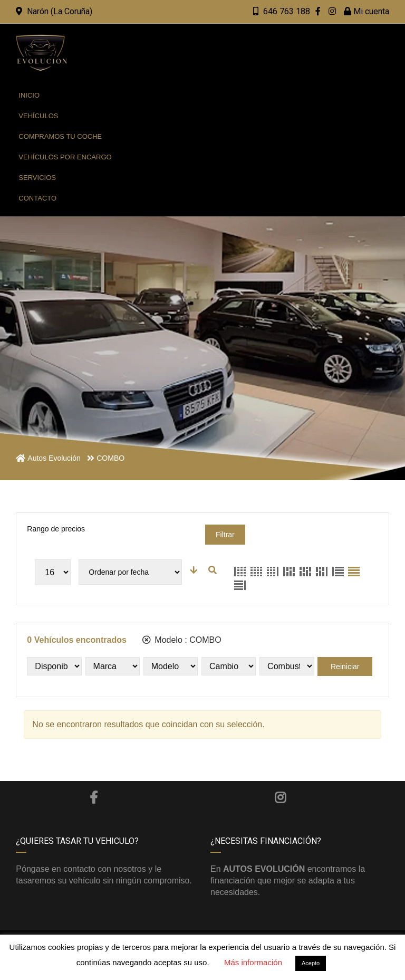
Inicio (29, 95)
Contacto (37, 198)
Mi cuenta (367, 11)
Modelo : (182, 640)
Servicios (37, 178)
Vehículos (38, 116)
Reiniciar (345, 667)
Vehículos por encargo (65, 157)
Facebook (94, 797)
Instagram (280, 797)
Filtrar (225, 535)
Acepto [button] (311, 963)
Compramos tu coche (60, 136)
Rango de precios (56, 529)
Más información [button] (253, 962)
